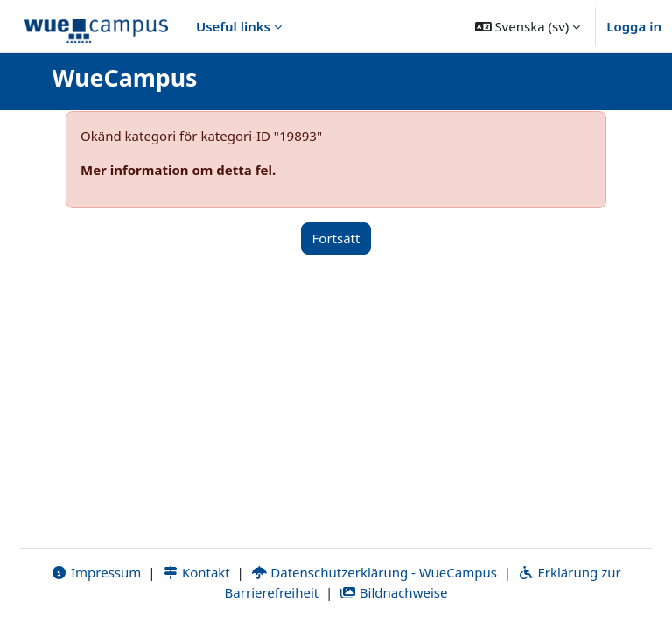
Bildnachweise (393, 592)
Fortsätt (336, 238)
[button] (528, 26)
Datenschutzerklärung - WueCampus (374, 572)
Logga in (634, 26)
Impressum (96, 572)
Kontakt (196, 572)
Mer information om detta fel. (178, 170)
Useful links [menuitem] (233, 26)
